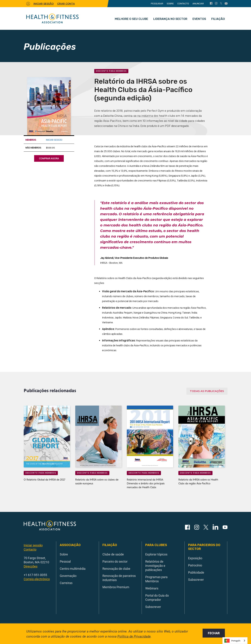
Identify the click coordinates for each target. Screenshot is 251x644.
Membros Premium (116, 587)
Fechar (214, 633)
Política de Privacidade (134, 636)
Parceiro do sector (115, 561)
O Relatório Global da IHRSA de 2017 (44, 480)
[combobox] (235, 641)
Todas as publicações (207, 391)
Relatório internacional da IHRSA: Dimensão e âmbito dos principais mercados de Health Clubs (146, 483)
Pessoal (65, 561)
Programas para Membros (156, 579)
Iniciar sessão (54, 140)
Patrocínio (195, 565)
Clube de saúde (113, 554)
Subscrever (153, 607)
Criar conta (66, 4)
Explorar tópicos (156, 554)
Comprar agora (49, 158)
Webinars (152, 588)
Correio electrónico (37, 579)
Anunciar (198, 4)
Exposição (195, 558)
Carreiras (66, 583)
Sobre (170, 4)
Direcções (31, 566)
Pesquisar (157, 4)
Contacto (183, 4)
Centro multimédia (73, 569)
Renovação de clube (116, 569)
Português (232, 641)
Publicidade (196, 572)
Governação (68, 576)
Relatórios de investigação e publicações (155, 566)
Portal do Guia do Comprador (157, 597)
